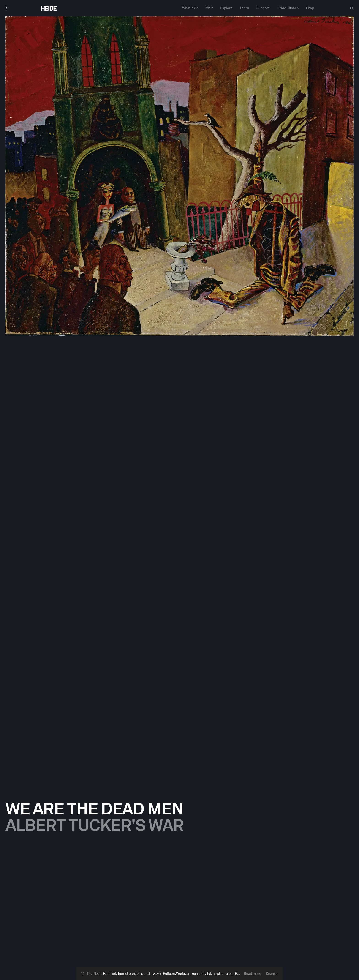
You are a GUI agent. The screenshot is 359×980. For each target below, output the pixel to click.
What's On (190, 8)
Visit (209, 8)
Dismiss (272, 974)
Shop (310, 8)
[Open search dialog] (352, 8)
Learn (245, 8)
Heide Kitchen (288, 8)
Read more (253, 974)
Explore (226, 8)
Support (263, 8)
